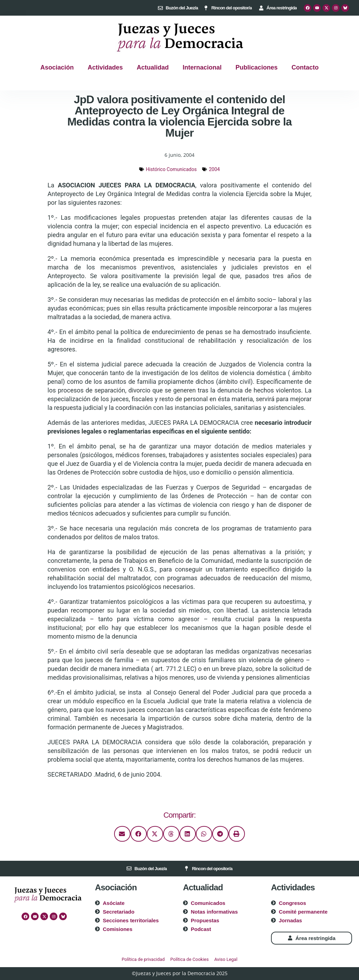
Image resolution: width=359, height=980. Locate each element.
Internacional (202, 67)
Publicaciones (257, 67)
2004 (214, 169)
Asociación (57, 67)
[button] (122, 834)
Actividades (105, 67)
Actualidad (153, 67)
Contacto (305, 67)
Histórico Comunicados (171, 169)
